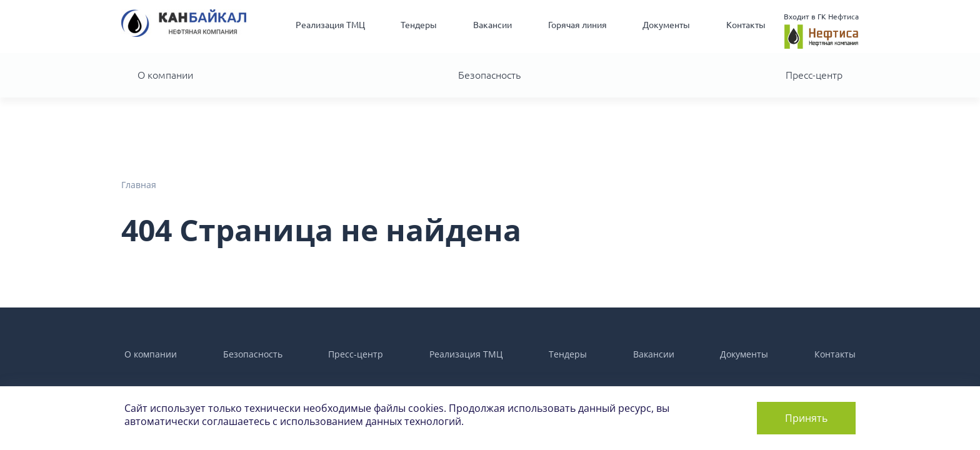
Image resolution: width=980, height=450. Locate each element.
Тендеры (419, 25)
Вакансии (492, 25)
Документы (666, 25)
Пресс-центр (814, 75)
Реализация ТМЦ (330, 25)
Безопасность (489, 75)
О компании (165, 75)
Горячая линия (577, 25)
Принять (806, 418)
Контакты (746, 25)
